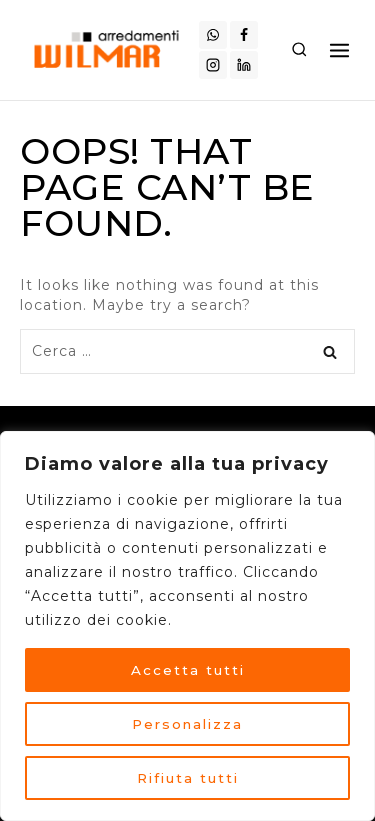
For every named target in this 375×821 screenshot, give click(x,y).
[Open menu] (339, 49)
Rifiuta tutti (188, 778)
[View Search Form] (299, 50)
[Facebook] (244, 35)
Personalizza (187, 724)
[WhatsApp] (213, 35)
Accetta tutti (188, 670)
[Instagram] (213, 65)
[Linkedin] (244, 65)
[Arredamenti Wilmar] (109, 49)
